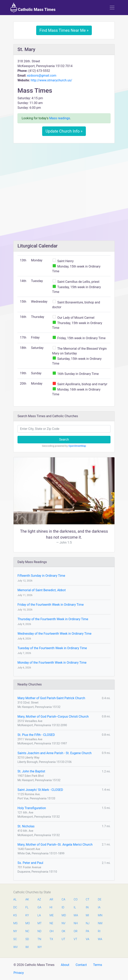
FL (27, 907)
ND (40, 931)
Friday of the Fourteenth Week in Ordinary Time (51, 605)
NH (76, 923)
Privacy (19, 973)
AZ (39, 900)
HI (51, 907)
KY (27, 915)
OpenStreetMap (77, 446)
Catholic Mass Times (33, 8)
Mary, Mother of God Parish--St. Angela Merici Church (55, 845)
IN (87, 907)
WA (100, 939)
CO (76, 900)
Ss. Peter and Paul (30, 863)
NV (64, 923)
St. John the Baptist (31, 771)
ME (51, 915)
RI (99, 931)
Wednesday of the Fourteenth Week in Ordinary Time (54, 634)
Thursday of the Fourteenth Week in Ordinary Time (53, 619)
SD (27, 939)
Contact (81, 965)
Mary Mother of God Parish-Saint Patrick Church (51, 698)
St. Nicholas (26, 826)
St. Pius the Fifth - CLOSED (36, 735)
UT (63, 939)
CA (63, 900)
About (65, 965)
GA (39, 907)
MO (27, 923)
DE (100, 900)
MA (76, 915)
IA (99, 907)
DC (15, 907)
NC (27, 931)
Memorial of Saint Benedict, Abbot (42, 590)
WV (15, 947)
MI (87, 915)
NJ (88, 923)
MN (100, 915)
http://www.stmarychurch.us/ (51, 80)
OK (64, 931)
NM (100, 923)
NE (51, 923)
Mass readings (60, 118)
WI (27, 947)
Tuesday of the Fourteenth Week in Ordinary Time (52, 648)
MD (64, 915)
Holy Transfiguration (32, 808)
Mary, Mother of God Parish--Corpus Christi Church (53, 717)
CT (88, 900)
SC (15, 939)
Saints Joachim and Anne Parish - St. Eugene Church (55, 753)
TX (51, 939)
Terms (97, 965)
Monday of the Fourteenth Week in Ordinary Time (52, 663)
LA (39, 915)
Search (64, 439)
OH (51, 931)
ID (63, 907)
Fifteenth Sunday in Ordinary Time (41, 576)
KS (15, 915)
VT (75, 939)
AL (15, 900)
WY (40, 947)
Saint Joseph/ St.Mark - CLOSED (40, 790)
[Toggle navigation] (112, 8)
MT (40, 923)
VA (88, 939)
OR (76, 931)
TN (39, 939)
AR (51, 900)
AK (27, 900)
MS (15, 923)
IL (75, 907)
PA (88, 931)
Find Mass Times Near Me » (64, 30)
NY (15, 931)
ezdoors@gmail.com (42, 76)
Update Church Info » (64, 131)
